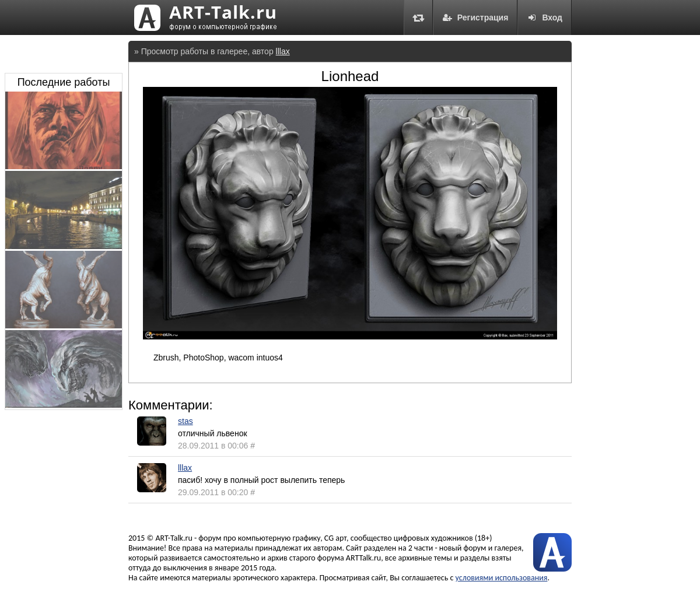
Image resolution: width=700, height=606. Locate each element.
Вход (545, 17)
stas (185, 421)
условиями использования (502, 578)
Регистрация (475, 17)
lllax (283, 51)
